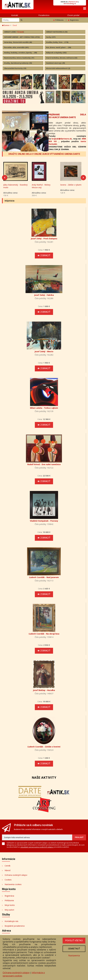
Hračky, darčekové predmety (18, 63)
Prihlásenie (58, 20)
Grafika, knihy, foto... (57, 42)
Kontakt (15, 15)
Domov (6, 25)
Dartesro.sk (73, 2)
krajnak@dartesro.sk (62, 139)
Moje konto (10, 906)
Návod (8, 871)
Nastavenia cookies (13, 885)
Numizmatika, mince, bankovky (19, 58)
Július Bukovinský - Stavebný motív (15, 187)
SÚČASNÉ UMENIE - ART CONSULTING (22, 37)
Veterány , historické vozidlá (18, 42)
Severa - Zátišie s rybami (71, 186)
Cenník (8, 867)
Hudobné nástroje (55, 63)
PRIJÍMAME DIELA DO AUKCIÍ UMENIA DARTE (67, 116)
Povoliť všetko (74, 941)
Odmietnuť (74, 949)
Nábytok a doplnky (56, 53)
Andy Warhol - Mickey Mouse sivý (41, 187)
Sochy (51, 37)
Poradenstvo (44, 15)
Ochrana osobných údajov (16, 876)
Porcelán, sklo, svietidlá (16, 47)
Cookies (8, 881)
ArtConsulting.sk (70, 4)
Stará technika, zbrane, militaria (62, 58)
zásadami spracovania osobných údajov (37, 848)
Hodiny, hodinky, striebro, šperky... (21, 53)
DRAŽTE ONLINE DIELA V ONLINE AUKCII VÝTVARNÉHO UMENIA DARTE (44, 154)
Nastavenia (74, 955)
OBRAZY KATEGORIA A (57, 32)
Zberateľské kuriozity (15, 68)
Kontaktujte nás (11, 922)
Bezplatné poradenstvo (15, 927)
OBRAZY (14, 32)
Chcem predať (73, 15)
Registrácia (73, 20)
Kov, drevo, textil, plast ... (59, 47)
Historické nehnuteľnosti (58, 68)
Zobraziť (44, 257)
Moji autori (9, 911)
